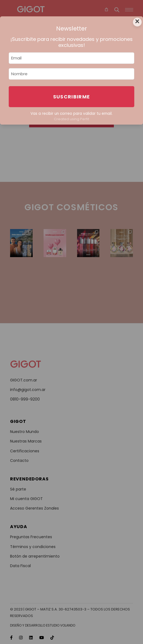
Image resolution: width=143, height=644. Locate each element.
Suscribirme (72, 97)
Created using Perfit (71, 119)
